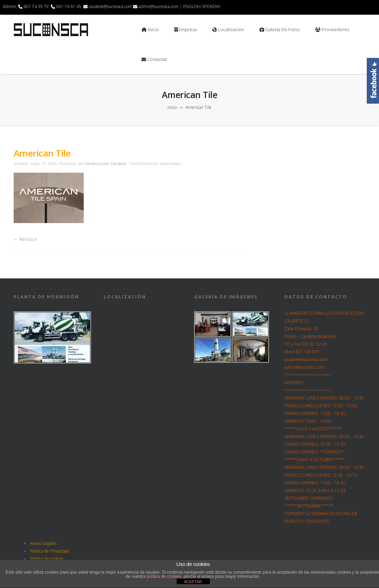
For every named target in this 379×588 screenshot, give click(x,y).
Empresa (186, 29)
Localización (228, 29)
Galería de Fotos (280, 29)
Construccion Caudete (105, 163)
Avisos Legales (43, 543)
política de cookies (164, 576)
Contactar (154, 59)
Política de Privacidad (50, 551)
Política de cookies (47, 559)
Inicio (150, 29)
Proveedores (332, 29)
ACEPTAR (193, 582)
